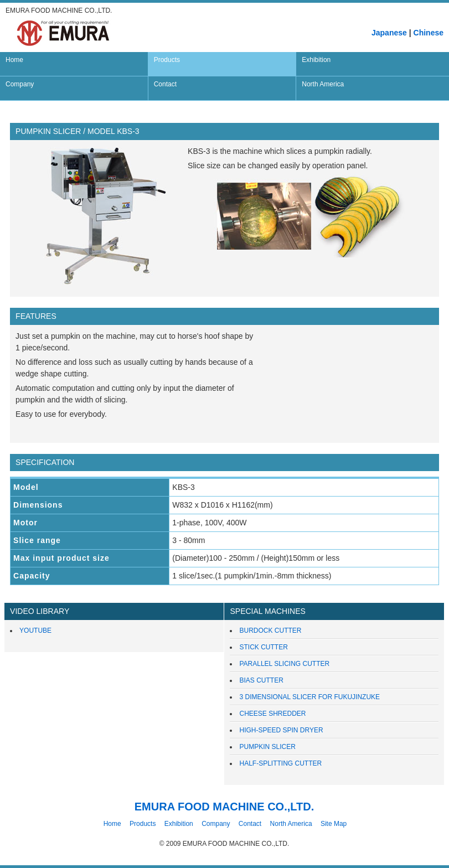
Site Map (334, 824)
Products (143, 824)
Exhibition (179, 824)
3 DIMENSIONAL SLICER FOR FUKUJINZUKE (309, 697)
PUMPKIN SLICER (267, 747)
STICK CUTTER (263, 647)
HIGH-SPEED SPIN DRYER (281, 730)
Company (216, 824)
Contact (250, 824)
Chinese (429, 33)
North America (291, 824)
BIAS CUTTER (261, 680)
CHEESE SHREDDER (272, 714)
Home (112, 824)
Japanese (389, 33)
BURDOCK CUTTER (270, 631)
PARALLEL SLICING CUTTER (284, 664)
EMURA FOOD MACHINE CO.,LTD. (224, 807)
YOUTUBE (35, 631)
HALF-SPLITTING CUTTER (280, 763)
